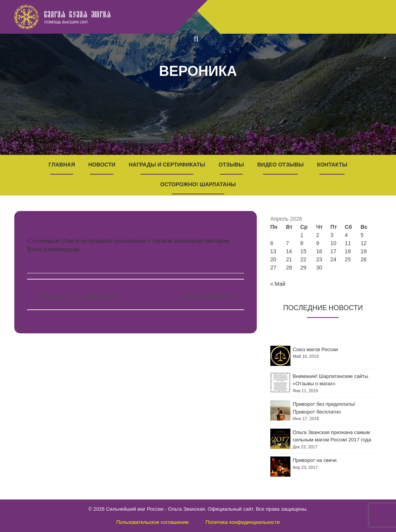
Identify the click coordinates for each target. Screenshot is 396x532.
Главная (62, 165)
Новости (102, 165)
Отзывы (231, 165)
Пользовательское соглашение (153, 522)
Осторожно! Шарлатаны (198, 184)
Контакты (332, 165)
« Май (278, 284)
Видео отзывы (280, 165)
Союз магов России (315, 349)
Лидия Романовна (212, 296)
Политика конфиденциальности (243, 522)
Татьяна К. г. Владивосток (72, 296)
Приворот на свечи (315, 460)
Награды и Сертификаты (167, 165)
